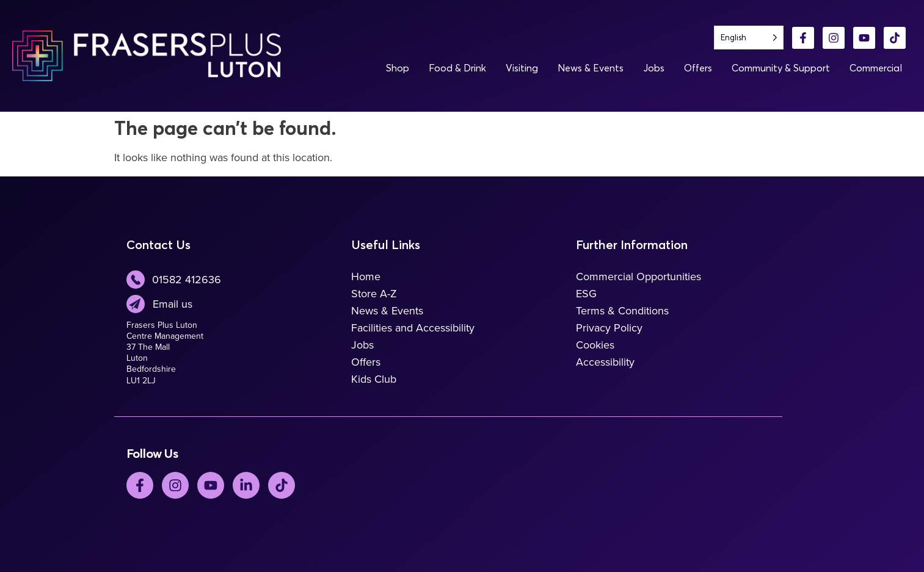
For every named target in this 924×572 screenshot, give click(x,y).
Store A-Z (374, 294)
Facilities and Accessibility (413, 328)
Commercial (876, 68)
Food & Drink (457, 68)
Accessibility (605, 362)
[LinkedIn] (246, 485)
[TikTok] (895, 38)
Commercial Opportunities (638, 277)
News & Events (591, 68)
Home (366, 277)
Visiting (522, 68)
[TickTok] (282, 485)
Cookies (595, 345)
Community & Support (781, 68)
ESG (586, 294)
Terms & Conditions (622, 311)
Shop (398, 68)
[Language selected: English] (749, 38)
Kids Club (374, 379)
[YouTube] (864, 38)
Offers (698, 68)
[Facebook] (803, 38)
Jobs (654, 68)
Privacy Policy (609, 328)
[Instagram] (834, 38)
